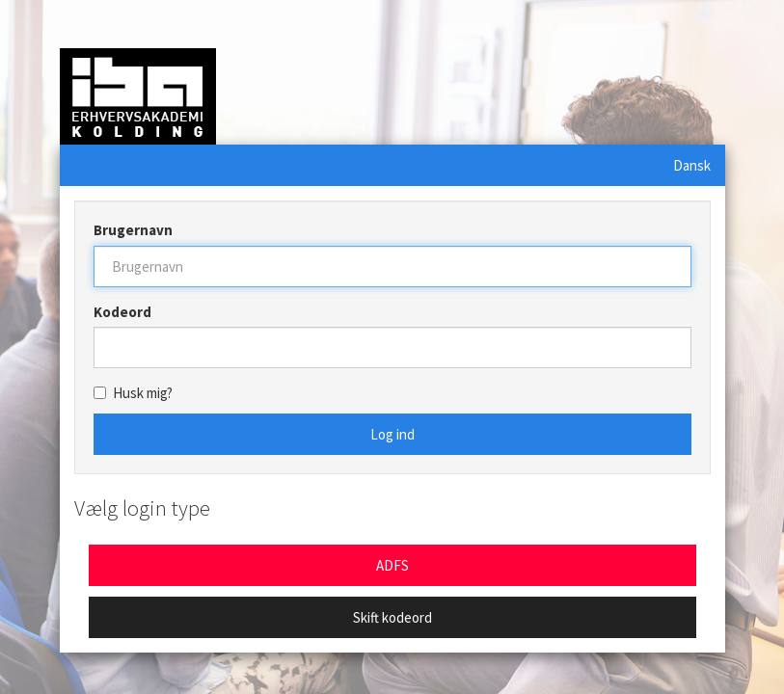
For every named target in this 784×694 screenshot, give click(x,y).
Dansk (692, 165)
